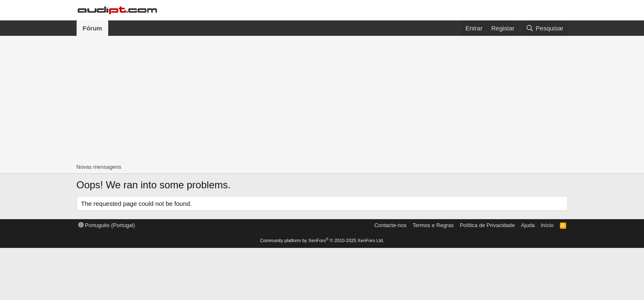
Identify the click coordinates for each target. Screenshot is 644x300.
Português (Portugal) (107, 225)
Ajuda (528, 225)
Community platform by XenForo (322, 240)
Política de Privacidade (487, 225)
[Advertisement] (322, 98)
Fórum (93, 28)
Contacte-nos (390, 225)
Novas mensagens (99, 167)
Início (547, 225)
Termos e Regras (433, 225)
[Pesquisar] (545, 28)
